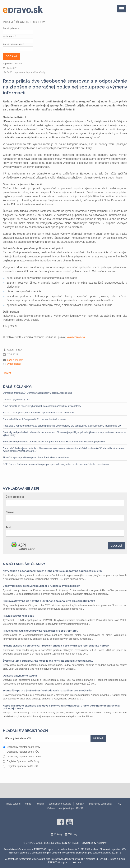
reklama (40, 804)
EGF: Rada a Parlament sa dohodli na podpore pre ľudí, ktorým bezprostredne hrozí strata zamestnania (56, 464)
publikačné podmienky (101, 804)
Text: (9, 527)
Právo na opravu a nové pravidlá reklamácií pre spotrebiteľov (40, 631)
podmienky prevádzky (60, 804)
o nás (28, 804)
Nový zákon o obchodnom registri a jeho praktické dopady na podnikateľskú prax (53, 571)
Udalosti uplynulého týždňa (17, 400)
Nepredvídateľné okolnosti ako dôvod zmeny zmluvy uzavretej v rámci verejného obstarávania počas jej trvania (61, 707)
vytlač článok (14, 364)
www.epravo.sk (76, 337)
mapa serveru (14, 804)
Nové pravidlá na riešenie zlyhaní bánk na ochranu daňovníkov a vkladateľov (42, 406)
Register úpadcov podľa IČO (21, 766)
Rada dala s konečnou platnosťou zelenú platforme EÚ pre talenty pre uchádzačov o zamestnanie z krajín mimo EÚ (62, 426)
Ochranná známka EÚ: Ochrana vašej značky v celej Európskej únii (37, 393)
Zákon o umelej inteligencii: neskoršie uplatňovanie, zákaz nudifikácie (38, 413)
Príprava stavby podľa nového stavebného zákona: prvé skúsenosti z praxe (49, 601)
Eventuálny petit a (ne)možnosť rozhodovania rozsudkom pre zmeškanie (47, 691)
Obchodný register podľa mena (22, 756)
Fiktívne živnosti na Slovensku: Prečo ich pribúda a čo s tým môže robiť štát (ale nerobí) (56, 646)
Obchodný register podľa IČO (21, 752)
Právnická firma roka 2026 (19, 616)
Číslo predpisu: (15, 497)
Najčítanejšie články (24, 564)
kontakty (80, 804)
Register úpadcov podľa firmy (21, 761)
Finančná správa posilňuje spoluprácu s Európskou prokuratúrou (36, 458)
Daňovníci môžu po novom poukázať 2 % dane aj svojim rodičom (42, 586)
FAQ (119, 804)
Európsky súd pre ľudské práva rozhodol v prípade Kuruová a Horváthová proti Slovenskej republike (54, 442)
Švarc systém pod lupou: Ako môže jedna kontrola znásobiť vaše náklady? (48, 661)
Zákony (73, 834)
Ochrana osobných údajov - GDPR (65, 808)
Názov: (10, 512)
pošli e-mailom (15, 360)
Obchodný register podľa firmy (21, 747)
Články (58, 834)
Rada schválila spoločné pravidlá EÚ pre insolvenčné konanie (34, 419)
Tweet (7, 373)
